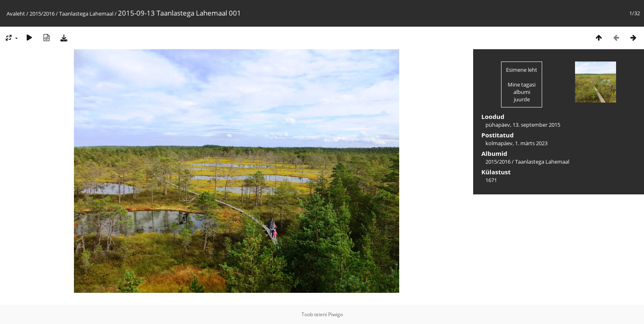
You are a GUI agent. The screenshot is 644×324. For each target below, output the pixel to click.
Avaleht (16, 14)
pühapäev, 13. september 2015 (523, 125)
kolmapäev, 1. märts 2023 (516, 143)
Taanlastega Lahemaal (86, 14)
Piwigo (336, 314)
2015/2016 (42, 14)
